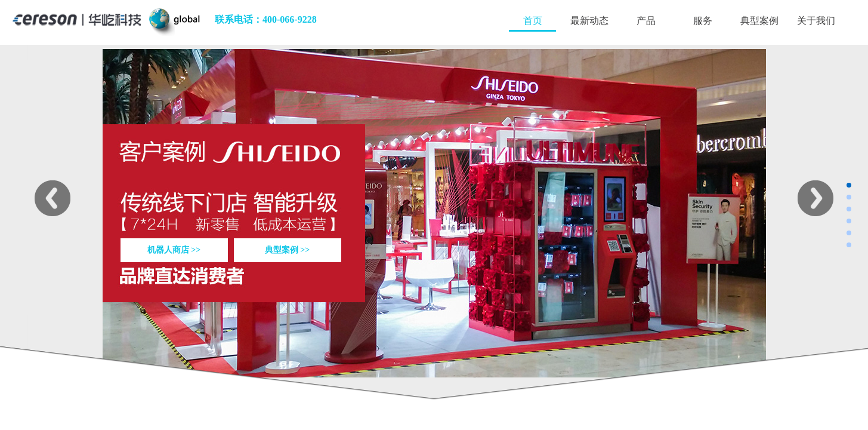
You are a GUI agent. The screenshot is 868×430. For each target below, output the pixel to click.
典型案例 (759, 21)
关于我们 (816, 21)
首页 (533, 21)
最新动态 (589, 21)
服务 (703, 21)
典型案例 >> (287, 250)
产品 (646, 21)
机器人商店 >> (174, 250)
